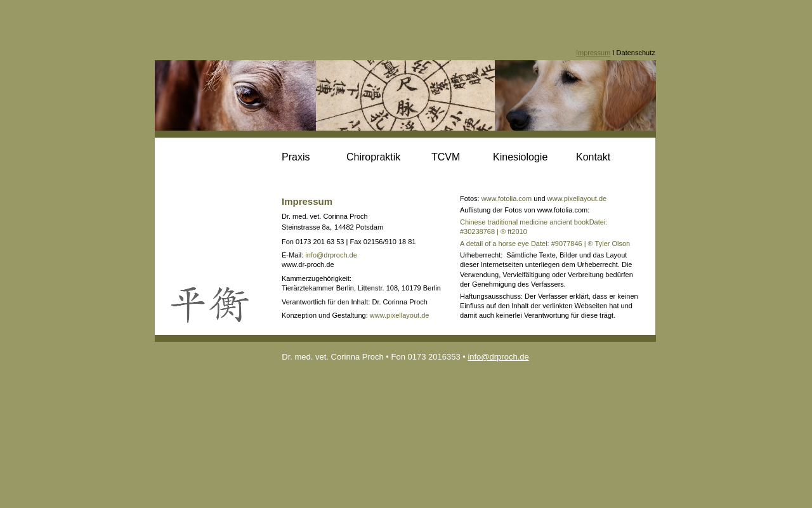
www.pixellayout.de (400, 315)
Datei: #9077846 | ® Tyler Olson (580, 244)
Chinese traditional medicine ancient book (525, 222)
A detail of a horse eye (494, 244)
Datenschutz (636, 53)
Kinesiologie (520, 157)
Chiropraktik (373, 157)
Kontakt (593, 157)
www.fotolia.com (507, 199)
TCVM (446, 157)
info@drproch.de (331, 255)
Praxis (296, 157)
